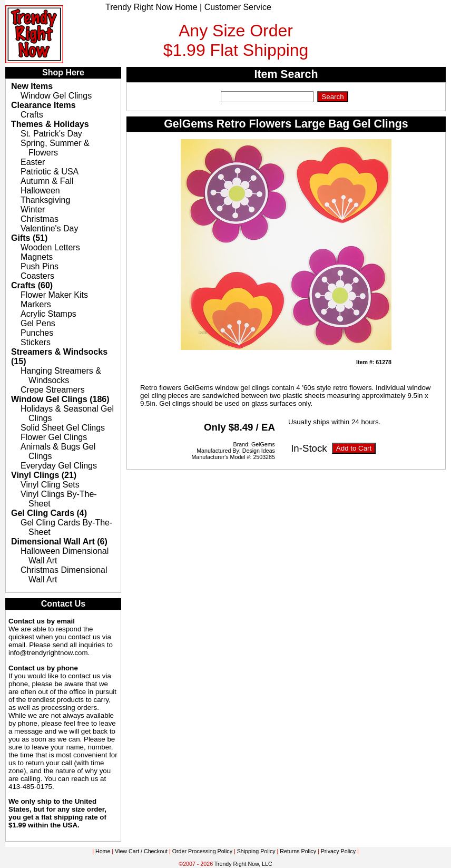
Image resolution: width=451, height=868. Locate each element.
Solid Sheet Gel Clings (63, 428)
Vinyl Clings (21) (44, 475)
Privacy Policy (338, 851)
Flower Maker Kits (54, 295)
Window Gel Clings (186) (60, 399)
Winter (33, 209)
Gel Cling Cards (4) (49, 513)
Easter (33, 162)
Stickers (36, 342)
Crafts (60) (32, 285)
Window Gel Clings (56, 96)
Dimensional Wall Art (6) (59, 542)
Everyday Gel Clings (59, 466)
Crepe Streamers (53, 390)
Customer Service (238, 7)
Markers (36, 304)
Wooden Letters (50, 247)
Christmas (40, 219)
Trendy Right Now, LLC (243, 864)
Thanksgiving (45, 200)
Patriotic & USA (50, 172)
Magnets (37, 257)
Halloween (40, 191)
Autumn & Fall (47, 181)
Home (103, 851)
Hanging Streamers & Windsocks (61, 376)
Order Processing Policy (202, 851)
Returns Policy (298, 851)
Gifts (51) (29, 238)
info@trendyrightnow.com (48, 653)
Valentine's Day (49, 228)
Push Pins (40, 266)
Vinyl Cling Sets (50, 485)
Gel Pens (38, 323)
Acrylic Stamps (48, 314)
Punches (37, 333)
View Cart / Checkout (141, 851)
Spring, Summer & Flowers (55, 148)
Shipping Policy (256, 851)
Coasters (37, 276)
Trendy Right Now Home (151, 7)
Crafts (32, 115)
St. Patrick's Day (51, 134)
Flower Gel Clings (54, 437)
